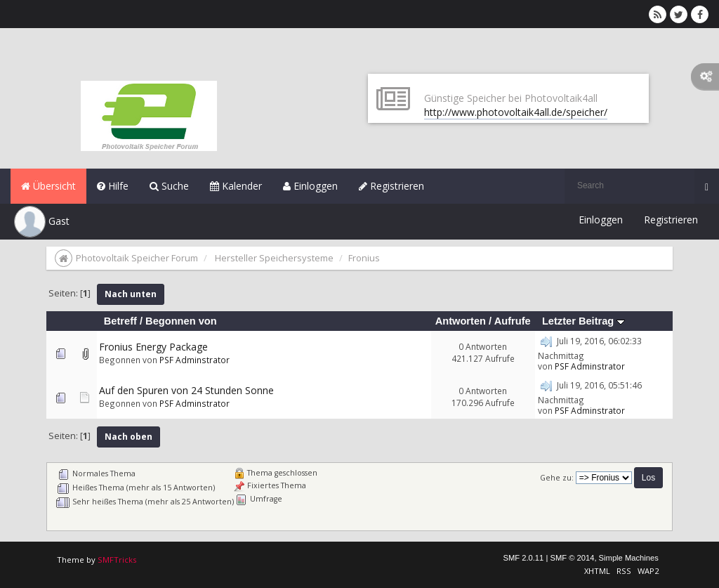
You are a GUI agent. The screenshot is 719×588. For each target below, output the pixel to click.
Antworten (461, 321)
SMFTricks (117, 560)
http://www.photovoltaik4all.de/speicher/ (516, 112)
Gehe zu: (557, 478)
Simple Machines (629, 558)
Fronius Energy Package (153, 347)
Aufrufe (513, 321)
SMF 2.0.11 (523, 558)
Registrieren (391, 186)
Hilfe (113, 186)
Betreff (120, 321)
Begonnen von (181, 321)
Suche (169, 186)
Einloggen (310, 186)
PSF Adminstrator (194, 360)
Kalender (236, 186)
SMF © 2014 (572, 558)
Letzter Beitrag (583, 321)
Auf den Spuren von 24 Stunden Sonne (186, 390)
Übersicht (48, 186)
